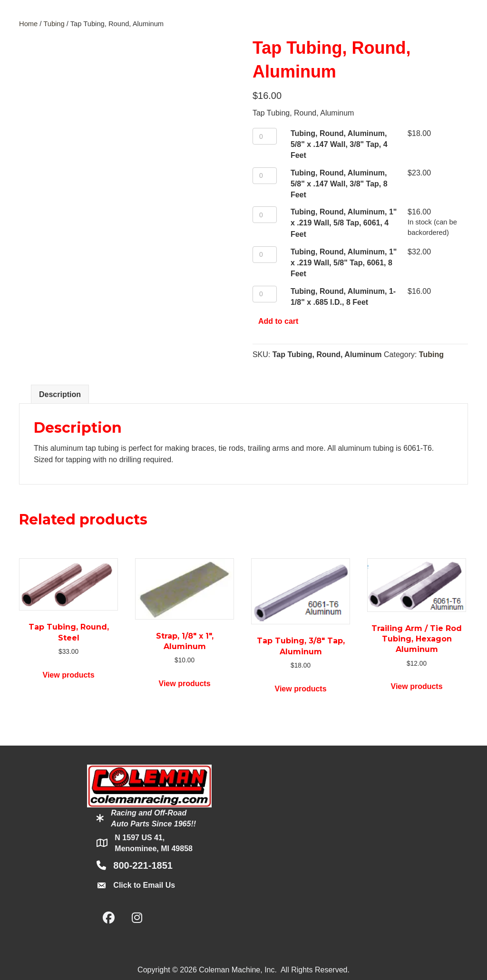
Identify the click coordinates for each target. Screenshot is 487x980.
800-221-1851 (143, 865)
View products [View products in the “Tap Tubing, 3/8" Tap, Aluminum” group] (301, 689)
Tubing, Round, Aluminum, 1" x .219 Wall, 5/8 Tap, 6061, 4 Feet (344, 223)
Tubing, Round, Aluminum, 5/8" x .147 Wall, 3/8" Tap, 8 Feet (339, 184)
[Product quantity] (265, 136)
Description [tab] (60, 394)
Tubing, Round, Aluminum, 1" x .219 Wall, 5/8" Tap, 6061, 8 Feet (344, 263)
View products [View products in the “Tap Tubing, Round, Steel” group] (69, 675)
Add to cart (278, 321)
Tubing (54, 24)
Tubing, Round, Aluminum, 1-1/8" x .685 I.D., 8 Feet (343, 297)
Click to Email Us (144, 885)
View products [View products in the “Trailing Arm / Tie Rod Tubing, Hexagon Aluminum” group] (417, 686)
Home (28, 24)
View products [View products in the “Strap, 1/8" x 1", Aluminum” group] (185, 684)
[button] (108, 918)
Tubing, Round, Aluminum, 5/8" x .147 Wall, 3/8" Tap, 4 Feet (339, 144)
